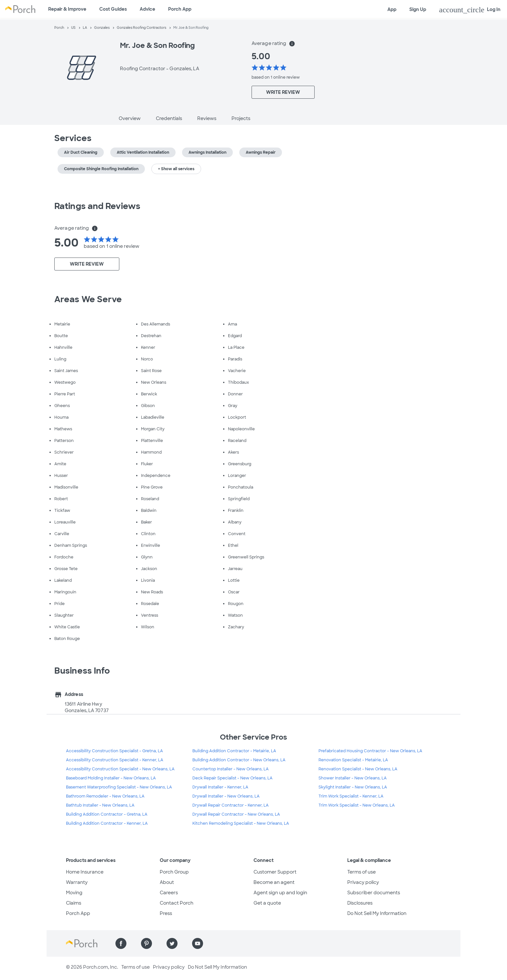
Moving (74, 893)
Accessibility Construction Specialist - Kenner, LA (115, 760)
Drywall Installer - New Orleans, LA (226, 796)
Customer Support (275, 872)
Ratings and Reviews (97, 206)
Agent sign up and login (280, 893)
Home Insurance (85, 872)
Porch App (180, 9)
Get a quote (267, 903)
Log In (470, 10)
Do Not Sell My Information (377, 913)
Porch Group (174, 872)
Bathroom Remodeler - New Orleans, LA (105, 796)
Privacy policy (363, 882)
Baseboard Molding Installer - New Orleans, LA (111, 778)
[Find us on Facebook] (121, 943)
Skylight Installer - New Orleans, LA (353, 787)
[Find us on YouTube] (198, 943)
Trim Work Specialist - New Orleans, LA (357, 805)
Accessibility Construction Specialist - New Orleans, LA (120, 769)
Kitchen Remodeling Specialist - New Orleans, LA (241, 823)
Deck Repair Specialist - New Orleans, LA (232, 778)
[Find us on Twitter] (172, 943)
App (392, 9)
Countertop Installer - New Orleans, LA (231, 769)
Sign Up (418, 9)
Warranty (77, 882)
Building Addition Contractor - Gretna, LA (107, 814)
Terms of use (361, 872)
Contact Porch (177, 903)
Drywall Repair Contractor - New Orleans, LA (236, 814)
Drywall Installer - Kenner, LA (220, 787)
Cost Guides (113, 9)
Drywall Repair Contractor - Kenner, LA (231, 805)
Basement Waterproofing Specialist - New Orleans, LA (119, 787)
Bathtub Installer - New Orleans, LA (100, 805)
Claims (74, 903)
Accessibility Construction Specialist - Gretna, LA (114, 751)
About (167, 882)
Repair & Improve (67, 9)
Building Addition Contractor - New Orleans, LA (239, 760)
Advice (147, 9)
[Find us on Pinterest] (146, 943)
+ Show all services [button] (176, 169)
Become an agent (274, 882)
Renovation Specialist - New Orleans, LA (358, 769)
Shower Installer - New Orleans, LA (353, 778)
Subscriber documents (374, 893)
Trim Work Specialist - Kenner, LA (351, 796)
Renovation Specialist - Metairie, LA (353, 760)
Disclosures (360, 903)
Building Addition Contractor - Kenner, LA (107, 823)
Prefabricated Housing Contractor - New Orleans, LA (370, 751)
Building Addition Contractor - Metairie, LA (234, 751)
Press (166, 913)
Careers (169, 893)
